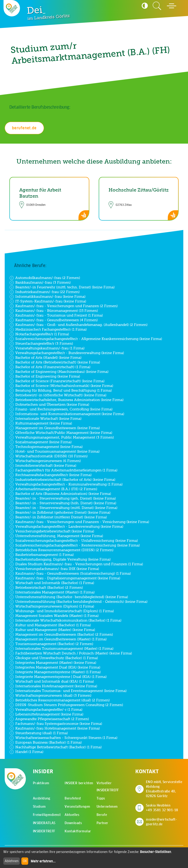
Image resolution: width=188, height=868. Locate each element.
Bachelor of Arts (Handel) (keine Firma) (45, 358)
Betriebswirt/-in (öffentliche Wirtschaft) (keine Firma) (58, 395)
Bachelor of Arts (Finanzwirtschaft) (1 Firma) (50, 367)
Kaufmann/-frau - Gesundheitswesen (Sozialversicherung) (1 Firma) (70, 574)
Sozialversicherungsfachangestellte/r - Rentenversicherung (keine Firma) (75, 545)
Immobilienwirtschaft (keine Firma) (43, 466)
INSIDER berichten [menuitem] (79, 783)
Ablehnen (12, 861)
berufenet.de (24, 128)
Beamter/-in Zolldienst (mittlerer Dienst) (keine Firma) (58, 517)
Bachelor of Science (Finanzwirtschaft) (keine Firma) (57, 381)
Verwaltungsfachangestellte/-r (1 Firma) (46, 710)
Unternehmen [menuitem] (107, 807)
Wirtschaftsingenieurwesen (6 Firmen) (45, 461)
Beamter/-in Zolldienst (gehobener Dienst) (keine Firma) (60, 512)
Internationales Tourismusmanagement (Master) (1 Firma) (61, 649)
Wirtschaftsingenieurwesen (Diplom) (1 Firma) (52, 606)
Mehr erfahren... (43, 861)
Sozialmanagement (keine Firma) (41, 442)
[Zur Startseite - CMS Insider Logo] (12, 8)
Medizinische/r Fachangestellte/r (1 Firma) (48, 329)
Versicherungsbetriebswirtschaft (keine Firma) (52, 531)
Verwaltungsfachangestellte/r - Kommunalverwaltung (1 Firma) (66, 484)
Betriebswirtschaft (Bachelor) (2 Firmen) (46, 588)
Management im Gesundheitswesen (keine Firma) (55, 428)
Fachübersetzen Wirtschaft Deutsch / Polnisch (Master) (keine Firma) (71, 653)
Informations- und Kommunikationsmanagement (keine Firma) (67, 414)
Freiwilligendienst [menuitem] (47, 815)
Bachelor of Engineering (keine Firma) (45, 376)
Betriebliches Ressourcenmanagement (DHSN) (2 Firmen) (61, 550)
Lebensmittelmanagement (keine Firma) (46, 714)
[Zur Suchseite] (157, 6)
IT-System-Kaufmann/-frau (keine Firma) (48, 301)
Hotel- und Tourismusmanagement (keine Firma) (55, 451)
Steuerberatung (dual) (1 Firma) (39, 733)
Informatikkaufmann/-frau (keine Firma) (47, 297)
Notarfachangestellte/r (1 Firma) (39, 334)
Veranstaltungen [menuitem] (77, 807)
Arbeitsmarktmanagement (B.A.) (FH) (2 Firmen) (53, 489)
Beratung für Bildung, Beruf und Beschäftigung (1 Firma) (61, 390)
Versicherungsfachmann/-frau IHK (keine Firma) (54, 569)
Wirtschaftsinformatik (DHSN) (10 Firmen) (49, 456)
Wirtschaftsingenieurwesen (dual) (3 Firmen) (50, 696)
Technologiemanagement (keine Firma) (46, 447)
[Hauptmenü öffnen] (172, 6)
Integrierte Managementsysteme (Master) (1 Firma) (55, 672)
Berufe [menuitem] (102, 815)
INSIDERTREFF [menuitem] (44, 831)
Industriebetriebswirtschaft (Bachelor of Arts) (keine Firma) (62, 480)
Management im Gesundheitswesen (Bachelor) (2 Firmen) (61, 635)
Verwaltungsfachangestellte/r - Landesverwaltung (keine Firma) (66, 527)
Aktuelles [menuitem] (72, 815)
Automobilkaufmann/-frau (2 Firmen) (45, 278)
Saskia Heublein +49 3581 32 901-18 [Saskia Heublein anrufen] (162, 808)
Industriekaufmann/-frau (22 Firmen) (45, 292)
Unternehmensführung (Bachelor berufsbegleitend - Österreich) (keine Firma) (78, 602)
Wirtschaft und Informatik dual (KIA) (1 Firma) (52, 681)
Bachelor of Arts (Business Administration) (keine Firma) (60, 494)
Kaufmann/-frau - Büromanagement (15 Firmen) (54, 311)
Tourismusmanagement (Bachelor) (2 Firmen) (51, 644)
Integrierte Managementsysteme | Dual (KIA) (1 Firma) (58, 677)
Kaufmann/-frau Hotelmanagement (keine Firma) (55, 728)
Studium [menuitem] (39, 807)
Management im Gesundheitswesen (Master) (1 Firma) (58, 639)
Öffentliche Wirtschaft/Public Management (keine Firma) (61, 433)
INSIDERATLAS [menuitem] (44, 823)
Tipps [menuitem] (101, 798)
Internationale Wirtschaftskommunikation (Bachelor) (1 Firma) (65, 620)
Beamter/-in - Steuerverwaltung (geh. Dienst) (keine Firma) (63, 498)
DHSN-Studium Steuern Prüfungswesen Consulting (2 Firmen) (66, 705)
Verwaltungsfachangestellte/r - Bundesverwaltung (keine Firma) (67, 353)
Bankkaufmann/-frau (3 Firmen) (40, 283)
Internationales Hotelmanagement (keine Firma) (53, 686)
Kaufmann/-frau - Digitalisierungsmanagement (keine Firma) (65, 578)
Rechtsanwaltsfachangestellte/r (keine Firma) (51, 475)
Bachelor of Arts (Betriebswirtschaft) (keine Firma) (55, 362)
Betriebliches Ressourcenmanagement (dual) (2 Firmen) (60, 700)
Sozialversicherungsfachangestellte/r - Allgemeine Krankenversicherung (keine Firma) (86, 339)
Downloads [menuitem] (73, 823)
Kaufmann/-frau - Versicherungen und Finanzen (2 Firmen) (64, 306)
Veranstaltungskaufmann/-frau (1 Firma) (47, 348)
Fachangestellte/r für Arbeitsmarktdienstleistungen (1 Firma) (63, 470)
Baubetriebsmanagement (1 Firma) (42, 555)
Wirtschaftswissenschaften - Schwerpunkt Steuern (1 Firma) (63, 738)
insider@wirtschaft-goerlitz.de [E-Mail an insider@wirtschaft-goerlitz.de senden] (161, 822)
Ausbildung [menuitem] (42, 798)
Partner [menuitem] (102, 823)
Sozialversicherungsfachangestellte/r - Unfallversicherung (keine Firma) (74, 541)
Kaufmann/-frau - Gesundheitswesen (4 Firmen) (54, 320)
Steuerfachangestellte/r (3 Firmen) (41, 344)
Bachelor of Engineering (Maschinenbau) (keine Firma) (59, 372)
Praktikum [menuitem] (41, 783)
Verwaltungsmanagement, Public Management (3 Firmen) (62, 437)
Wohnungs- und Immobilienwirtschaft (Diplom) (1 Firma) (62, 611)
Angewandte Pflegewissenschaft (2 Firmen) (49, 719)
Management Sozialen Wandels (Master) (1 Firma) (54, 616)
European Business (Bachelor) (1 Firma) (46, 742)
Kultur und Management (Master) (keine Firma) (52, 630)
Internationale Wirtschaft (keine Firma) (45, 419)
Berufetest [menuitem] (73, 798)
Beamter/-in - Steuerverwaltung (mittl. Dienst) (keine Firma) (63, 508)
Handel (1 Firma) (26, 752)
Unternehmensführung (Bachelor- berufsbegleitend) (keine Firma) (69, 597)
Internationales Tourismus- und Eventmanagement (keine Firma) (68, 691)
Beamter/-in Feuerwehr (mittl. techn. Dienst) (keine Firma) (62, 287)
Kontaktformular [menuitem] (78, 831)
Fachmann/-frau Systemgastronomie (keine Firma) (56, 724)
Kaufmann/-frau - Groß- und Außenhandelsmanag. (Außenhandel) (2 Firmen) (78, 325)
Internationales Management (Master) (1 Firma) (52, 592)
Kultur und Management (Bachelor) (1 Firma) (50, 625)
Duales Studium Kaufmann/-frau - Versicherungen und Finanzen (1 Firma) (76, 564)
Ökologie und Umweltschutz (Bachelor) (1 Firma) (54, 658)
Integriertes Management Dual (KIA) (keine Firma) (55, 667)
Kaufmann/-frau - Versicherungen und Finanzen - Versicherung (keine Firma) (79, 522)
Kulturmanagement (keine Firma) (41, 423)
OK (25, 861)
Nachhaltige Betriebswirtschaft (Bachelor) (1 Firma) (56, 747)
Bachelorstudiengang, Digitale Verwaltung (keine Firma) (60, 559)
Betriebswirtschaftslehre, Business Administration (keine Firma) (67, 400)
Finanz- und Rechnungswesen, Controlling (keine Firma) (61, 409)
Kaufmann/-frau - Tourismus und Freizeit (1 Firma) (56, 315)
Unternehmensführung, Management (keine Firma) (56, 536)
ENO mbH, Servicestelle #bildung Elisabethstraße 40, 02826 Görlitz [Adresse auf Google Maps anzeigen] (165, 789)
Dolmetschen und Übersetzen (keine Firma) (49, 405)
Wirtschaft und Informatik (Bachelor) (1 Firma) (52, 583)
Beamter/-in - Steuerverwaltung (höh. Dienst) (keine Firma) (63, 503)
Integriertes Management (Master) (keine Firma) (53, 663)
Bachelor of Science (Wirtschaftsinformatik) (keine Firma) (61, 386)
